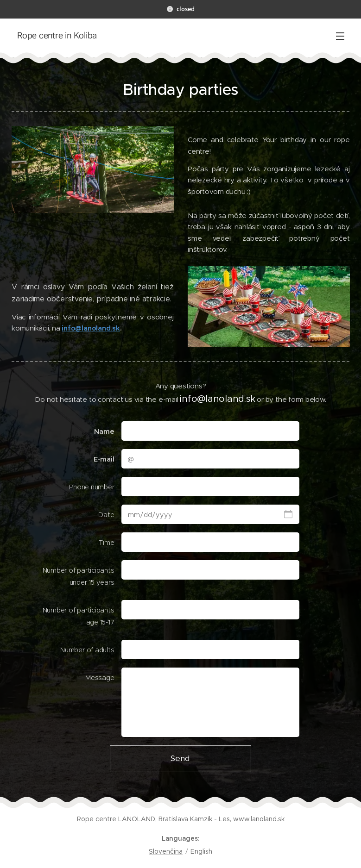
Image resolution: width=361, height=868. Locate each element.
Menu (340, 36)
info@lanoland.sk (91, 328)
